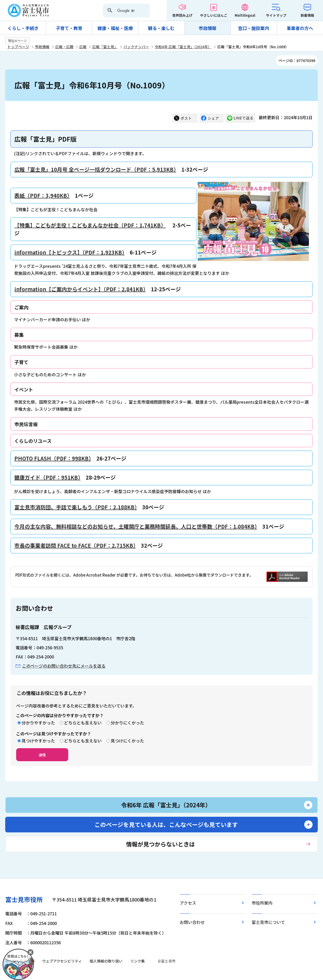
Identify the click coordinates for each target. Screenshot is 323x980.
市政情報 (208, 28)
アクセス (188, 903)
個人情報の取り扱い (106, 961)
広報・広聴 (64, 47)
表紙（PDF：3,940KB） (42, 195)
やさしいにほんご (214, 15)
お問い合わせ (192, 922)
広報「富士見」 (105, 47)
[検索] (126, 11)
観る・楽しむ (161, 28)
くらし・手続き (23, 28)
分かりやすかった (38, 723)
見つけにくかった (127, 741)
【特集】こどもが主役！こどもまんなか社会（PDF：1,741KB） (90, 225)
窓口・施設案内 (254, 28)
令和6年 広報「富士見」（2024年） (183, 47)
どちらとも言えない (83, 723)
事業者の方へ (300, 28)
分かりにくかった (127, 723)
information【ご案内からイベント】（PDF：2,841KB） (80, 289)
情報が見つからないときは (160, 844)
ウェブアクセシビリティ (62, 961)
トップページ (18, 47)
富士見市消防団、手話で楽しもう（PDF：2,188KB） (76, 507)
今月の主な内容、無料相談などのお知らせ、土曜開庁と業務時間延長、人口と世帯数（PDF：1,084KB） (136, 526)
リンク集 (138, 961)
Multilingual (245, 15)
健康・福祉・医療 (115, 28)
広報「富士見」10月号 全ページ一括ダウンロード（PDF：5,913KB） (95, 169)
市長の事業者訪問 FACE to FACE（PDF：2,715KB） (75, 545)
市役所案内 (262, 903)
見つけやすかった (38, 741)
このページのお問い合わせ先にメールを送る (64, 666)
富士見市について (268, 922)
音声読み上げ (182, 15)
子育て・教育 (69, 28)
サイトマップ (276, 15)
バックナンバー (136, 47)
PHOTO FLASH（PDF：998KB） (53, 458)
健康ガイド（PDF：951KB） (47, 477)
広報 (83, 47)
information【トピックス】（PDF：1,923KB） (69, 252)
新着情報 (307, 15)
